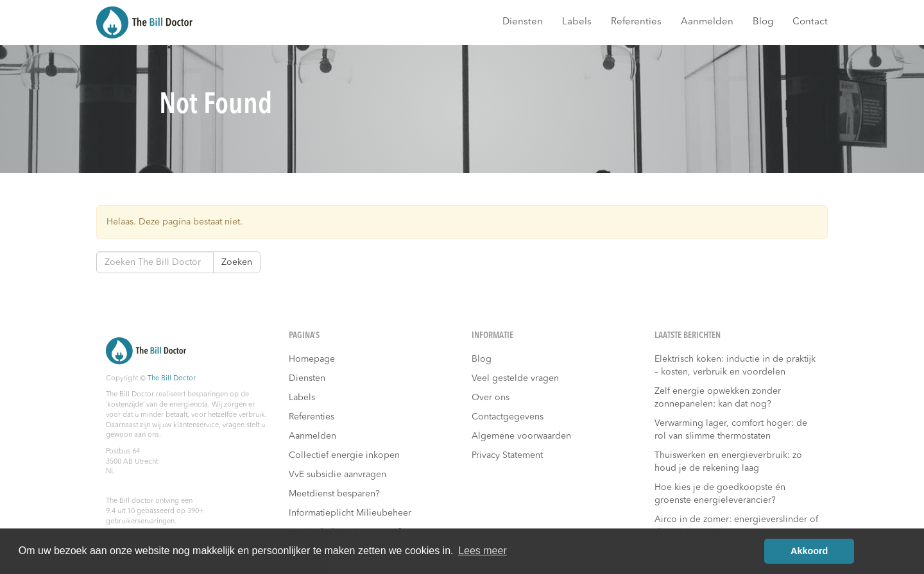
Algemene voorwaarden (521, 436)
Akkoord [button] (809, 551)
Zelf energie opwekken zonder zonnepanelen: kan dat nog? (718, 398)
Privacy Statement (507, 455)
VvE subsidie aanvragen (338, 475)
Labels (577, 22)
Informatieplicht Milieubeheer (350, 513)
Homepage (312, 359)
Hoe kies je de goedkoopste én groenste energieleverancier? (720, 494)
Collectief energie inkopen (344, 455)
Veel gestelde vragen (515, 378)
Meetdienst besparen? (334, 494)
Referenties (636, 22)
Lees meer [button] (483, 551)
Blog (763, 22)
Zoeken (237, 262)
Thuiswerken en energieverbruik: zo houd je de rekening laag (728, 462)
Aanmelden (707, 22)
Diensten (523, 22)
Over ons (491, 398)
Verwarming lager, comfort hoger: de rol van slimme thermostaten (731, 430)
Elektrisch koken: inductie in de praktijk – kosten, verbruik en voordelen (735, 366)
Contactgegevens (508, 417)
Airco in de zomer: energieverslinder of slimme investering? (736, 526)
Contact (810, 22)
